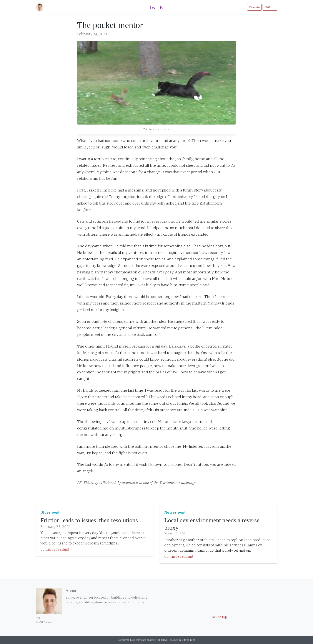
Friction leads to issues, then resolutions (89, 520)
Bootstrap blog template (132, 640)
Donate (254, 7)
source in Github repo (183, 640)
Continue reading (55, 549)
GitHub (270, 7)
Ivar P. (156, 7)
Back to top (219, 617)
